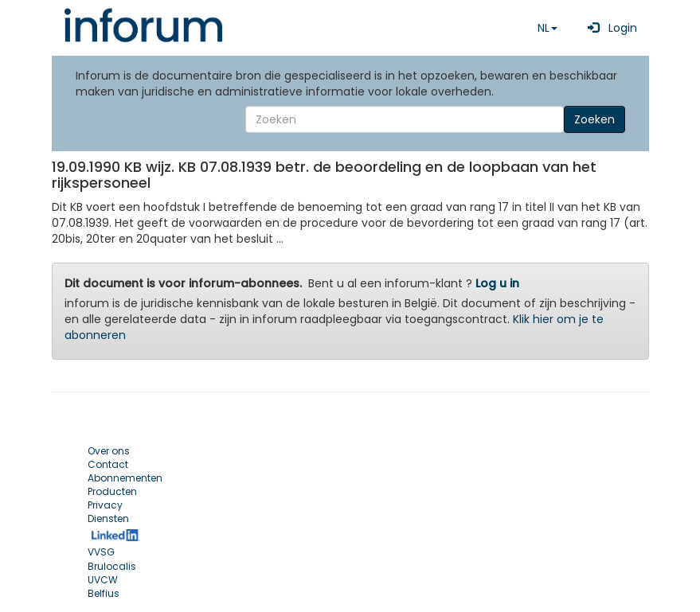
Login (609, 28)
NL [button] (547, 28)
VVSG (101, 552)
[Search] (405, 119)
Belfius (104, 593)
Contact (108, 464)
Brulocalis (112, 566)
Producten (112, 491)
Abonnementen (125, 478)
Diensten (108, 518)
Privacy (105, 505)
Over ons (109, 451)
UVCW (103, 580)
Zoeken (594, 119)
